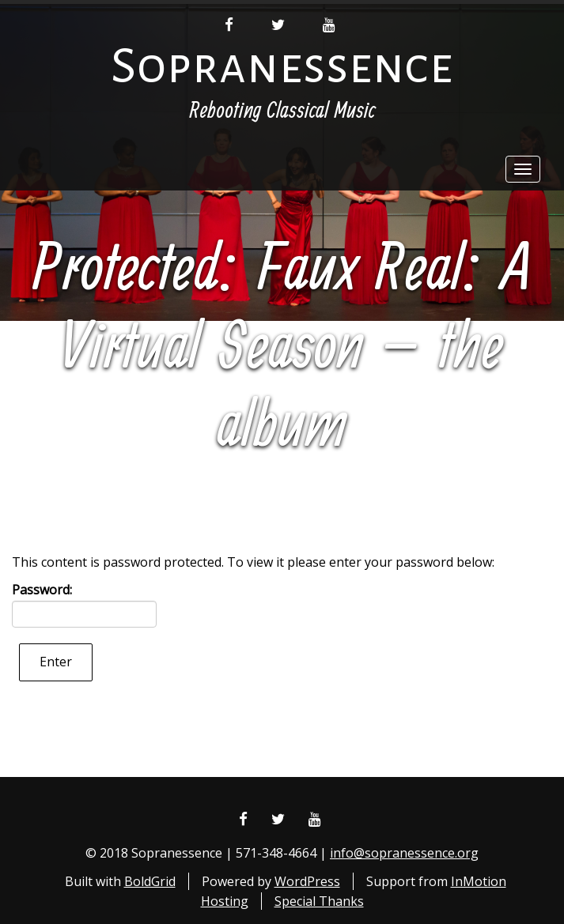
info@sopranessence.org (404, 853)
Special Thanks (319, 901)
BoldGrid (150, 881)
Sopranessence (282, 66)
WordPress (307, 881)
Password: (84, 604)
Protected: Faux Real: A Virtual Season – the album (282, 349)
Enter (56, 662)
